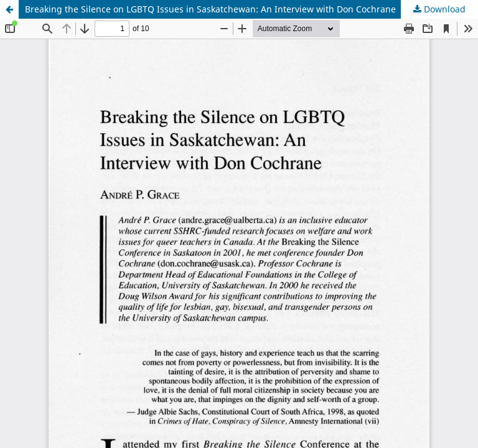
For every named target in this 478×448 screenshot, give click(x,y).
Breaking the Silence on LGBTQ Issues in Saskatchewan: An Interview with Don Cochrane (210, 9)
